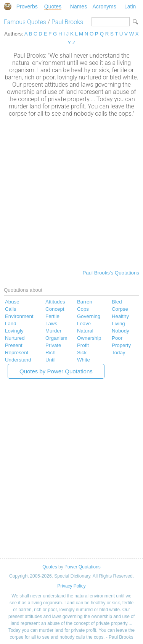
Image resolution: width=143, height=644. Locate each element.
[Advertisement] (71, 193)
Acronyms (104, 6)
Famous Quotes (25, 22)
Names (79, 6)
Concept (55, 309)
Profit (83, 345)
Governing (89, 316)
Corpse (120, 309)
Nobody (121, 331)
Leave (84, 324)
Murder (53, 331)
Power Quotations (83, 567)
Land (11, 324)
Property (121, 345)
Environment (19, 316)
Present (14, 345)
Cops (83, 309)
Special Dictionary (8, 6)
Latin (130, 6)
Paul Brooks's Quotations (111, 273)
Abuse (12, 302)
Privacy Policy (71, 586)
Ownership (89, 338)
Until (51, 360)
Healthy (120, 316)
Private (53, 345)
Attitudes (55, 302)
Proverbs (27, 6)
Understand (18, 360)
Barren (85, 302)
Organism (56, 338)
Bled (117, 302)
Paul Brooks (67, 22)
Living (118, 324)
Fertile (52, 316)
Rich (51, 353)
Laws (51, 324)
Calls (11, 309)
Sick (82, 353)
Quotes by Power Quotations (56, 371)
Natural (85, 331)
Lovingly (14, 331)
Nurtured (15, 338)
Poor (117, 338)
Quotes (53, 6)
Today (118, 353)
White (84, 360)
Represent (17, 353)
